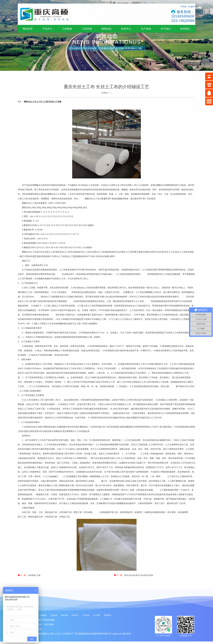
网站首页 (28, 29)
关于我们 (166, 29)
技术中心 (126, 29)
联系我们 (185, 29)
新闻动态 (106, 29)
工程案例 (67, 29)
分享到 (104, 93)
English (191, 7)
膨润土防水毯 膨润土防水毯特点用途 (139, 575)
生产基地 (146, 29)
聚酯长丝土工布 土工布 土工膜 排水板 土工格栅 (43, 102)
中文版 (183, 7)
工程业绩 (87, 29)
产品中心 (47, 29)
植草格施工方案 (34, 575)
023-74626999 (183, 21)
